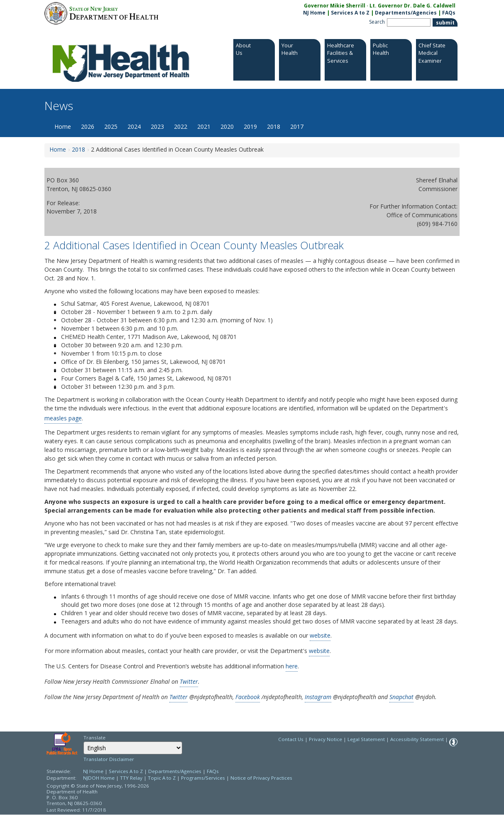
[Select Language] (133, 748)
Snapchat (401, 697)
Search (377, 22)
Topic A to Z (162, 778)
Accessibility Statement (417, 739)
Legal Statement (366, 739)
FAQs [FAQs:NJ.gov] (449, 13)
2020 (227, 126)
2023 (157, 126)
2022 (181, 126)
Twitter (189, 681)
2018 (274, 126)
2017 (297, 126)
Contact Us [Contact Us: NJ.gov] (291, 739)
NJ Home (314, 13)
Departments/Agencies (406, 13)
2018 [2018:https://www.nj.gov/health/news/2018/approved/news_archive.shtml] (78, 149)
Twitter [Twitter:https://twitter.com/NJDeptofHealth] (179, 697)
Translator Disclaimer (109, 759)
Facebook (248, 697)
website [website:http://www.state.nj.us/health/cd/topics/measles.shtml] (319, 651)
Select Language (83, 741)
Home (63, 126)
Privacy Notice (325, 739)
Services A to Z (350, 13)
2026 (88, 126)
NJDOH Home (99, 778)
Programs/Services (203, 778)
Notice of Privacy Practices (261, 778)
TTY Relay (132, 778)
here (292, 666)
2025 (111, 126)
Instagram (318, 697)
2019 (250, 126)
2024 (134, 126)
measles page (63, 418)
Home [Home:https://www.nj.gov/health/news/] (58, 149)
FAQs (213, 771)
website (320, 635)
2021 (204, 126)
